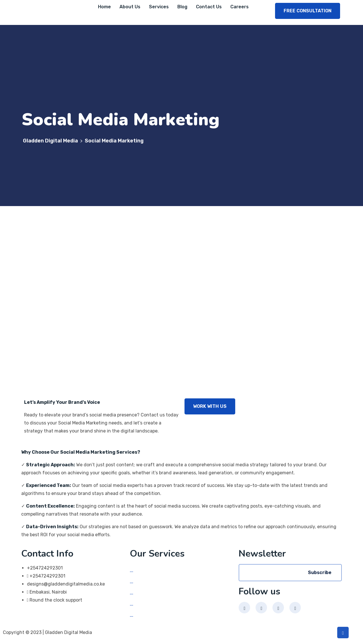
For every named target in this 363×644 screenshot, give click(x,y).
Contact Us (209, 7)
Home (104, 7)
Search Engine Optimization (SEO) (173, 616)
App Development (155, 593)
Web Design (149, 582)
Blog (182, 7)
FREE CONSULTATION (308, 11)
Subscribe (320, 572)
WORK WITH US (210, 406)
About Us (130, 7)
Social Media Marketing (161, 571)
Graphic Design (152, 605)
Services (159, 7)
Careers (240, 7)
